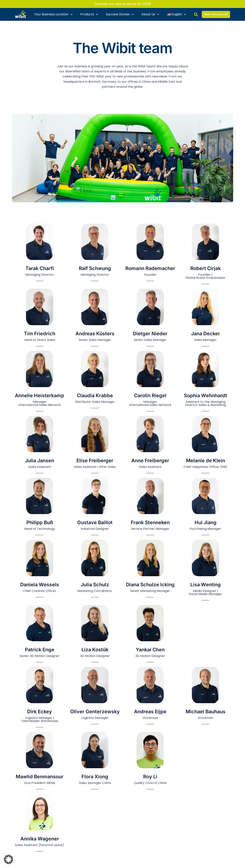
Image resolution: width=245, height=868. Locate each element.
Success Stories (120, 14)
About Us (150, 14)
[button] (9, 859)
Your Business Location (53, 14)
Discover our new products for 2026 (122, 4)
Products (89, 14)
